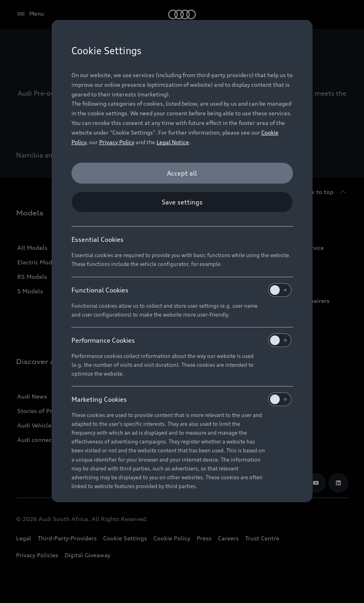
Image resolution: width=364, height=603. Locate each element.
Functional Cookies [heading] (181, 290)
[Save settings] (182, 202)
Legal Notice (173, 142)
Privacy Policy (117, 142)
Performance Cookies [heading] (181, 340)
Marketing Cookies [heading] (181, 399)
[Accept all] (182, 173)
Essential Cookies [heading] (98, 239)
